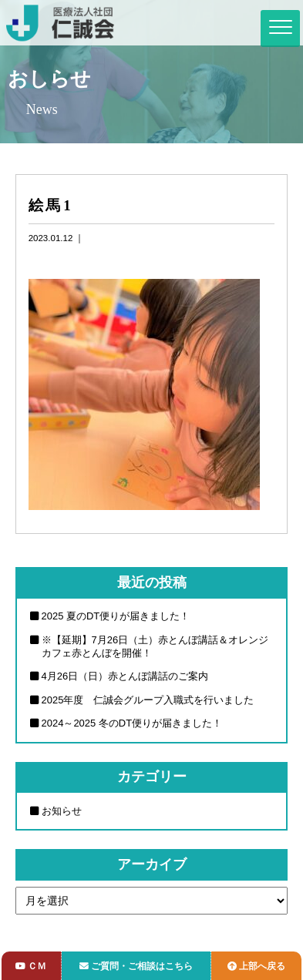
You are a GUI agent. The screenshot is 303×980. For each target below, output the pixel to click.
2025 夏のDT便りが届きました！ (116, 616)
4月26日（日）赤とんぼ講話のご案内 (125, 676)
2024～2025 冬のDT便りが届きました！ (132, 723)
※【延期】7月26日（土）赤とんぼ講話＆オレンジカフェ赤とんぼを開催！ (155, 646)
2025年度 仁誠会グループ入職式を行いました (148, 700)
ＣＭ (31, 966)
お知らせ (62, 811)
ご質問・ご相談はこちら (136, 966)
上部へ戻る (256, 966)
